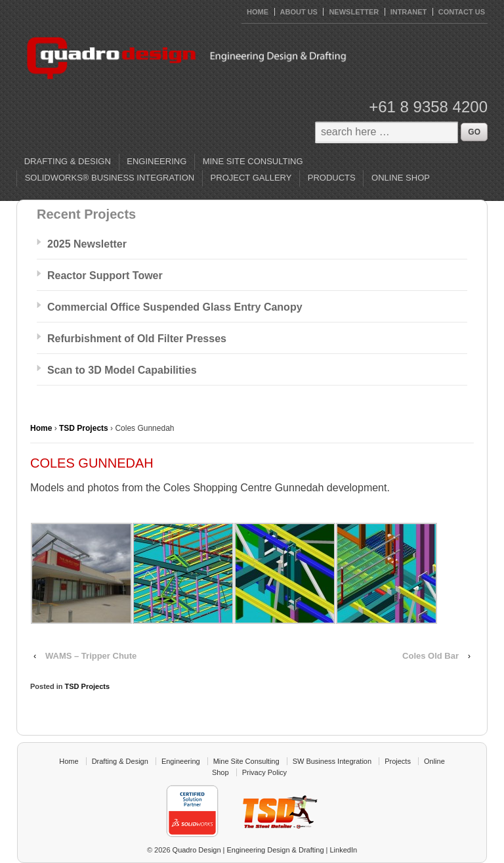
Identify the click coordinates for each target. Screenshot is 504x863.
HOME (258, 12)
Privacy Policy (264, 772)
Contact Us (462, 12)
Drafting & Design (68, 161)
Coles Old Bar (430, 656)
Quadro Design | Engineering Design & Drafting (247, 850)
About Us (299, 12)
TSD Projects (84, 428)
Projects (398, 761)
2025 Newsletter (87, 244)
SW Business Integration (332, 761)
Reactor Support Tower (105, 276)
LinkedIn (344, 850)
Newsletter (354, 12)
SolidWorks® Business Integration (110, 178)
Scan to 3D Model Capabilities (122, 370)
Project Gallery (251, 178)
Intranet (409, 12)
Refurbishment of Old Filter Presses (137, 339)
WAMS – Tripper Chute (91, 656)
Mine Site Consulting (253, 161)
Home (41, 428)
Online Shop (401, 178)
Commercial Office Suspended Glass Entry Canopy (175, 307)
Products (332, 178)
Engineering (157, 161)
